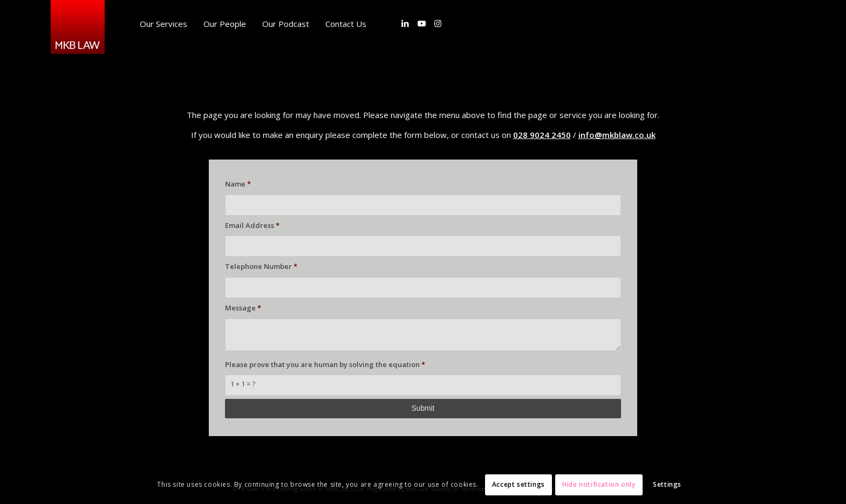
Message (243, 308)
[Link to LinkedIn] (405, 23)
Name (238, 184)
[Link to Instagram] (438, 23)
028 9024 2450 (542, 135)
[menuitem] (163, 24)
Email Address (252, 225)
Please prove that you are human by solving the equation (325, 364)
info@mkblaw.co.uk (617, 135)
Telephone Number (261, 266)
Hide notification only (599, 484)
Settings (667, 484)
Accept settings (518, 484)
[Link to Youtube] (421, 23)
